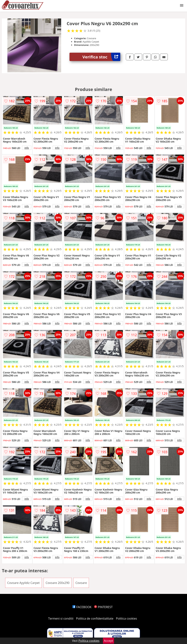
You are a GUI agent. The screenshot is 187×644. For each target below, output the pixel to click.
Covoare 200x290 (58, 583)
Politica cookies (127, 618)
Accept (108, 641)
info (27, 148)
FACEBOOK (82, 607)
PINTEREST (103, 607)
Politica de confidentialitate (95, 618)
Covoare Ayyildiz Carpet (23, 583)
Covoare (81, 583)
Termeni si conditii (61, 618)
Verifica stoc (101, 57)
